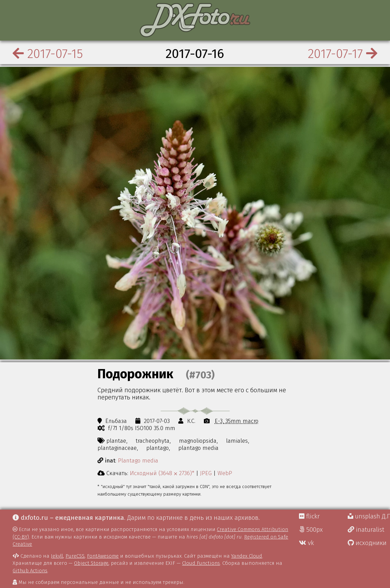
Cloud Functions (201, 563)
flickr (309, 516)
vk (306, 543)
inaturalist (366, 530)
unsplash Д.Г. (369, 516)
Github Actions (30, 571)
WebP (225, 473)
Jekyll (57, 556)
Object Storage (91, 563)
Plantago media (138, 460)
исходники (367, 543)
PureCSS (75, 556)
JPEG (206, 473)
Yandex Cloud (247, 556)
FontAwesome (103, 556)
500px (311, 530)
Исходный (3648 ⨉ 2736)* (162, 473)
